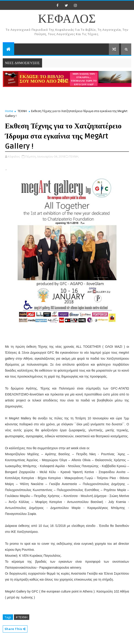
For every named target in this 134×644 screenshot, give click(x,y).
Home (9, 111)
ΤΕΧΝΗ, (74, 156)
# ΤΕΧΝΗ (22, 617)
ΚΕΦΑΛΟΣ (67, 19)
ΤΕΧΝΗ (22, 111)
